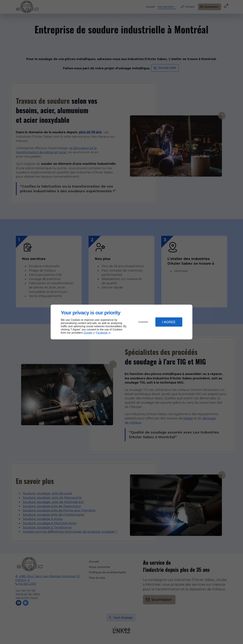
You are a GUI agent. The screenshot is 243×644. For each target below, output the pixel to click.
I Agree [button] (169, 322)
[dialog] (122, 322)
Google (88, 333)
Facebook (102, 333)
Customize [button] (143, 322)
